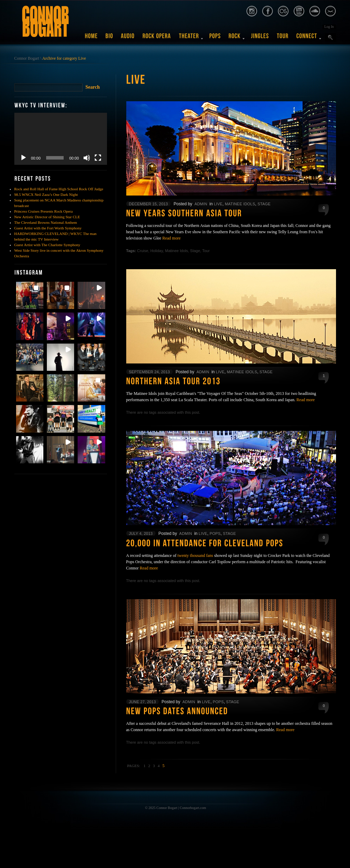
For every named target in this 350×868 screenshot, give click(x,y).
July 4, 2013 (141, 534)
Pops (215, 534)
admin (201, 204)
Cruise (143, 251)
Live (218, 204)
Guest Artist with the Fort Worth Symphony (48, 228)
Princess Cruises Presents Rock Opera (44, 211)
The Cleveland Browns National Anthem (46, 222)
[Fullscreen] (98, 158)
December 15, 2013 (149, 204)
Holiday (157, 251)
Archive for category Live (64, 58)
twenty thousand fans (195, 556)
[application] (61, 139)
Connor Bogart (27, 58)
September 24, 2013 (149, 372)
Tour (206, 251)
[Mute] (87, 158)
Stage (264, 204)
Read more (171, 238)
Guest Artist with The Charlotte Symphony (47, 245)
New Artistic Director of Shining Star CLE (47, 217)
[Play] (23, 158)
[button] (30, 295)
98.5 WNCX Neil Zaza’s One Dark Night (46, 194)
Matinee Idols (240, 204)
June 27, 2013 (142, 702)
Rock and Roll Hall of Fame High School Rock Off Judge (59, 189)
